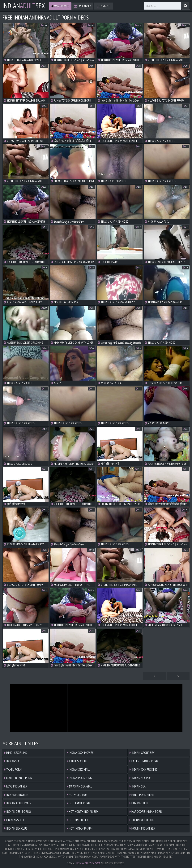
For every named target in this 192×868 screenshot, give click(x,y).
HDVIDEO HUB (139, 803)
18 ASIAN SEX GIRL (79, 786)
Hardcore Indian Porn (146, 811)
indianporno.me (16, 795)
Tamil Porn (13, 769)
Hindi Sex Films (16, 753)
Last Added (83, 6)
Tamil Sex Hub (77, 761)
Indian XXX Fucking (143, 769)
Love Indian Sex (16, 786)
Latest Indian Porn (144, 761)
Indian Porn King (79, 778)
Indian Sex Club (16, 828)
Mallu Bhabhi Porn (18, 778)
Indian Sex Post (141, 778)
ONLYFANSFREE (14, 820)
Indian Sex (138, 786)
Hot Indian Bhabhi (80, 828)
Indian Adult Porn (18, 803)
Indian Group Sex (142, 753)
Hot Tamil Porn (78, 803)
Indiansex (12, 761)
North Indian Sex (142, 828)
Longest (103, 6)
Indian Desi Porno (18, 811)
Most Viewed (60, 6)
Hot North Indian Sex (83, 811)
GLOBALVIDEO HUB (142, 820)
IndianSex (24, 6)
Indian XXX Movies (80, 753)
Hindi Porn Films (142, 795)
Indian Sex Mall (79, 769)
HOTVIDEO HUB (77, 795)
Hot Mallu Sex (78, 820)
